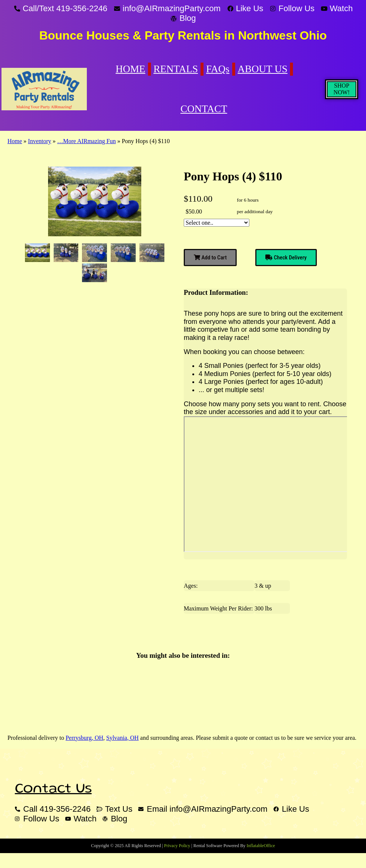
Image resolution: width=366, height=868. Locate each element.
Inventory (40, 141)
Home (15, 141)
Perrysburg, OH (84, 738)
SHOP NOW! (342, 89)
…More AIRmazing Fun (86, 141)
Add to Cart (210, 258)
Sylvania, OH (122, 738)
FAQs (218, 69)
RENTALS (176, 69)
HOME (130, 69)
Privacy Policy (177, 846)
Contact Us (53, 789)
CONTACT (204, 109)
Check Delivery (286, 258)
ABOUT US (263, 69)
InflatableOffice (261, 846)
